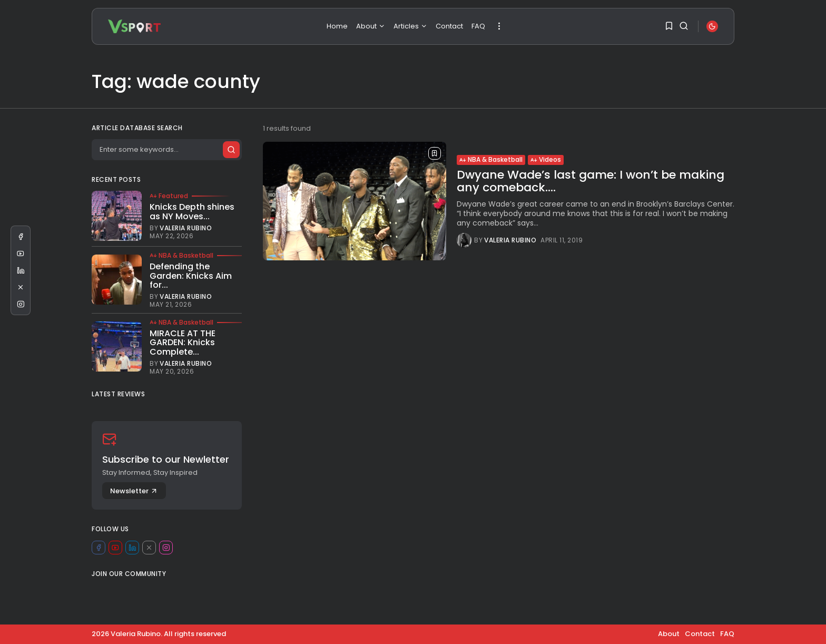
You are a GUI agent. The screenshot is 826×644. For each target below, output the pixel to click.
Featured (169, 196)
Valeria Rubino (510, 240)
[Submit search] (231, 150)
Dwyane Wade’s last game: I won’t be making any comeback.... (591, 181)
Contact (449, 26)
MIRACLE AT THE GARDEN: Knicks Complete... (183, 343)
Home (337, 26)
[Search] (166, 150)
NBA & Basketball (491, 159)
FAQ (478, 26)
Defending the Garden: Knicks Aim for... (191, 276)
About (371, 26)
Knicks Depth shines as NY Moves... (192, 212)
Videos (546, 159)
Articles (410, 26)
